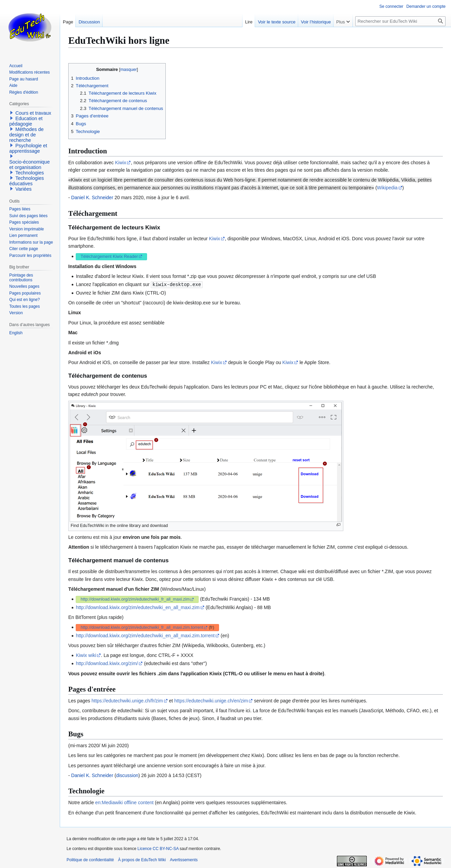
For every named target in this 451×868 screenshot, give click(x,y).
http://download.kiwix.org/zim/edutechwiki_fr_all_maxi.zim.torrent (142, 627)
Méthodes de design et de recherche (26, 135)
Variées (23, 189)
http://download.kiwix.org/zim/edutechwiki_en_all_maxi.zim (138, 607)
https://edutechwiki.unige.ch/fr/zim (127, 700)
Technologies (30, 173)
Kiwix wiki (86, 655)
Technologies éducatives (26, 181)
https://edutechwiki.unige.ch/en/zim (211, 700)
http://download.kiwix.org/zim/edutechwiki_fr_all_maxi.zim (135, 599)
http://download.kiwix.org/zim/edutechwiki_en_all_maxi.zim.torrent (145, 635)
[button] (12, 113)
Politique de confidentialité (90, 860)
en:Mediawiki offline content (124, 802)
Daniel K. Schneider (92, 197)
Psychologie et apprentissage (28, 148)
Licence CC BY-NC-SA (158, 848)
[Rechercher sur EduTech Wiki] (400, 21)
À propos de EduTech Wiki (142, 860)
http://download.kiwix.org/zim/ (107, 663)
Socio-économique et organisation (29, 165)
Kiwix (121, 163)
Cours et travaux (33, 113)
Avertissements (184, 860)
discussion (127, 775)
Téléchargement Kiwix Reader (109, 257)
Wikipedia (387, 188)
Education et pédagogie (26, 121)
